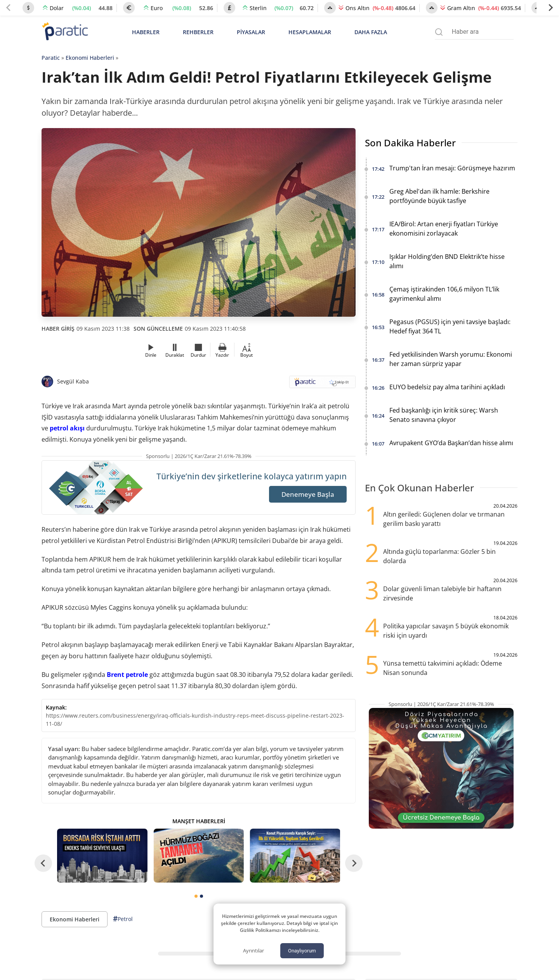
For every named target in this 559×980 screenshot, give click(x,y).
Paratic (51, 58)
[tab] (196, 896)
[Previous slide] (9, 8)
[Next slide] (550, 8)
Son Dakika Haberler (410, 143)
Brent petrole (127, 675)
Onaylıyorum (302, 951)
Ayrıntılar (253, 951)
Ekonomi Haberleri (90, 58)
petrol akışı (67, 428)
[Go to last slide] (43, 863)
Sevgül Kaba (73, 381)
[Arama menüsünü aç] (439, 32)
